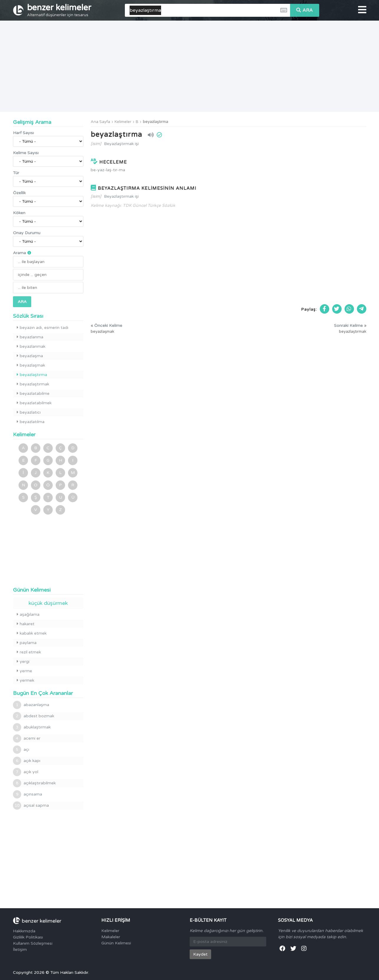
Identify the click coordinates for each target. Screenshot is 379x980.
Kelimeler (123, 122)
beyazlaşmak (31, 365)
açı (21, 750)
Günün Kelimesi (116, 943)
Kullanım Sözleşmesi (33, 943)
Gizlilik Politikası (28, 937)
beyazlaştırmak (33, 384)
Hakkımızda (24, 931)
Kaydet (200, 954)
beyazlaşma (30, 356)
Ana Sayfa (100, 122)
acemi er (27, 738)
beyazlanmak (31, 346)
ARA (304, 10)
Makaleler (111, 937)
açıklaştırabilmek (34, 783)
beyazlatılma (31, 422)
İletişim (20, 950)
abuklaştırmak (32, 727)
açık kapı (27, 761)
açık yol (26, 772)
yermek (25, 680)
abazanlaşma (31, 705)
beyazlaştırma (155, 122)
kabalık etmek (32, 633)
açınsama (28, 794)
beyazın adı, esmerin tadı (43, 328)
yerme (24, 671)
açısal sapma (31, 806)
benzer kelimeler (59, 10)
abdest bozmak (34, 716)
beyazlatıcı (29, 412)
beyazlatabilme (33, 394)
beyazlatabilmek (34, 403)
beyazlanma (30, 337)
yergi (23, 662)
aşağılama (28, 614)
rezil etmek (29, 652)
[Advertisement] (190, 66)
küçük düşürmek (48, 603)
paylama (27, 643)
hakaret (26, 624)
